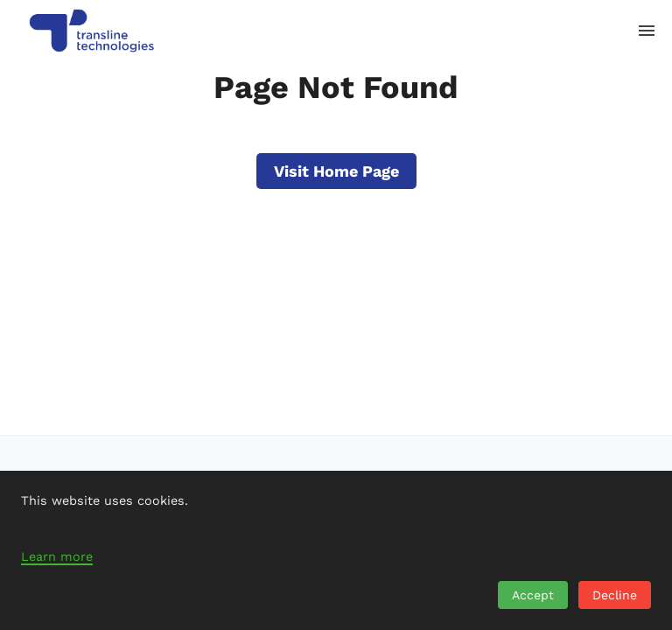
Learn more (57, 556)
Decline (615, 595)
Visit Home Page (336, 171)
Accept (533, 595)
